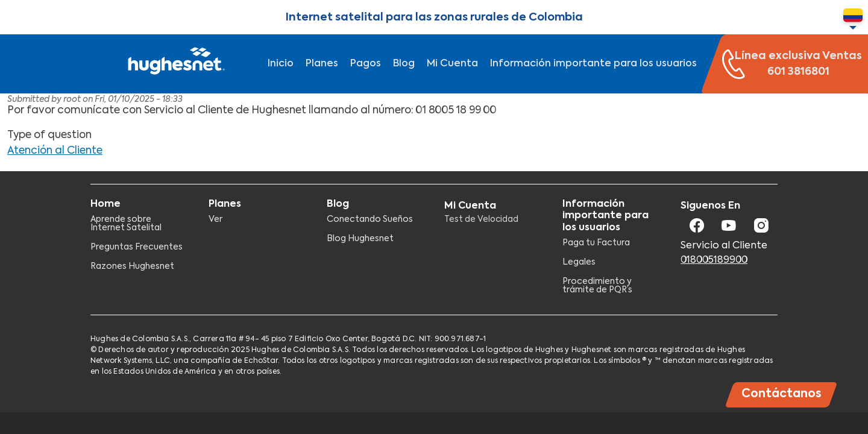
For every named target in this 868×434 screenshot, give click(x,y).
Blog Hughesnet (360, 239)
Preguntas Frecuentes (137, 247)
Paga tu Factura (596, 243)
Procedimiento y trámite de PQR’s (597, 286)
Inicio (281, 64)
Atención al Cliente (55, 151)
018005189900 (714, 260)
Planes (322, 64)
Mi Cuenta (452, 64)
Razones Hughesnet (132, 266)
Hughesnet (175, 64)
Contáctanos (782, 394)
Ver (215, 219)
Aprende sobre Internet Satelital (126, 224)
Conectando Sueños (370, 219)
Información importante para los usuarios (593, 64)
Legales (579, 262)
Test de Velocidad (481, 219)
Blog (404, 64)
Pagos (366, 64)
